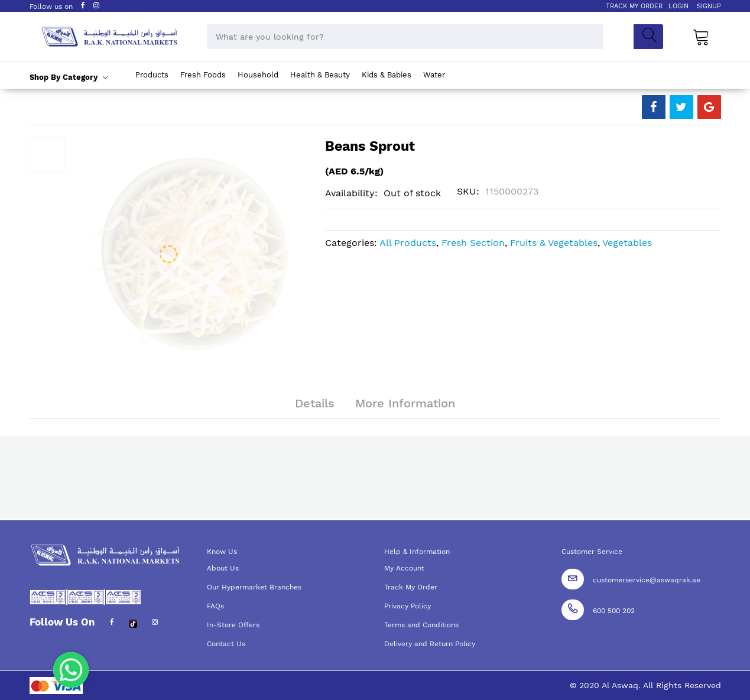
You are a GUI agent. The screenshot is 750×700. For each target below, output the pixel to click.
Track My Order (411, 587)
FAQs (215, 606)
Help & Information (417, 552)
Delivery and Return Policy (430, 644)
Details (315, 403)
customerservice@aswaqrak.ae (647, 580)
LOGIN (678, 6)
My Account (404, 568)
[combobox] (405, 37)
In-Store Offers (233, 625)
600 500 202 (614, 611)
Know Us (222, 552)
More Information (405, 403)
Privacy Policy (408, 606)
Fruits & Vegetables (554, 243)
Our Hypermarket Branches (254, 587)
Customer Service (592, 552)
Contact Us (226, 644)
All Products (408, 243)
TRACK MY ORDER (634, 6)
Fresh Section (473, 243)
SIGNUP (709, 6)
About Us (223, 568)
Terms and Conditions (421, 625)
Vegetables (627, 243)
